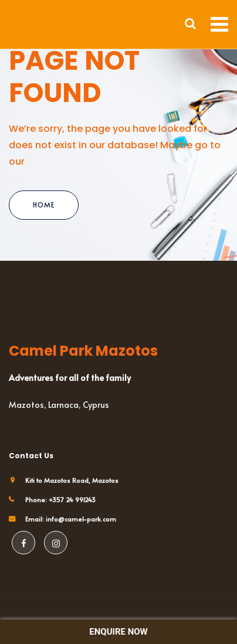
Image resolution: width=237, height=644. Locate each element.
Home (44, 205)
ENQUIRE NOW (118, 632)
